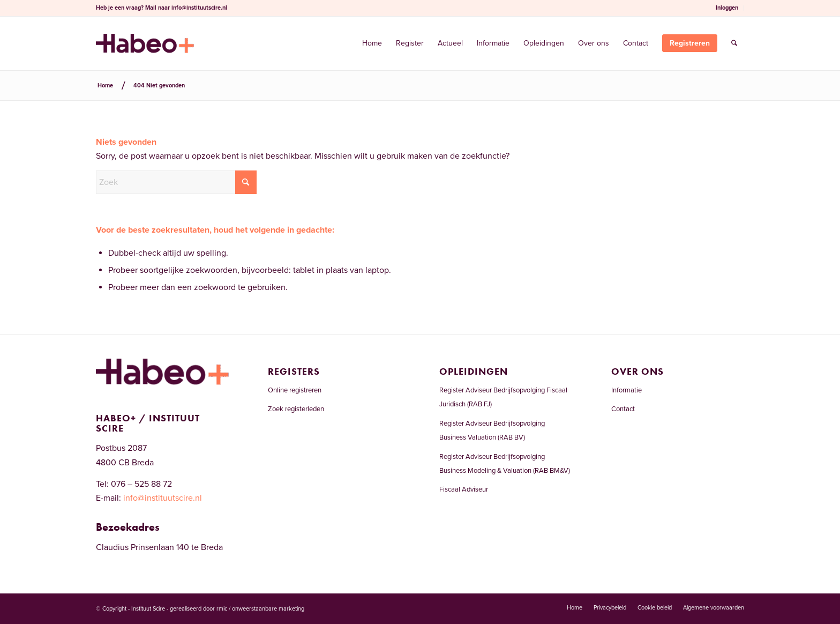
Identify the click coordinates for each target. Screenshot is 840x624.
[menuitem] (727, 8)
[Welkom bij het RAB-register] (145, 43)
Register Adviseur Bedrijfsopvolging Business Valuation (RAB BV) (492, 430)
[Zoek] (734, 43)
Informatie (627, 390)
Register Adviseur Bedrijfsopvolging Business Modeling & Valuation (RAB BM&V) (505, 464)
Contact (623, 409)
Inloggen (727, 8)
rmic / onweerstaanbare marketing (260, 609)
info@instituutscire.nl (199, 8)
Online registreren (295, 390)
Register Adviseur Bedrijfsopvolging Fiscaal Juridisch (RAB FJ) (503, 397)
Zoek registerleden (296, 409)
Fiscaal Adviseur (464, 489)
